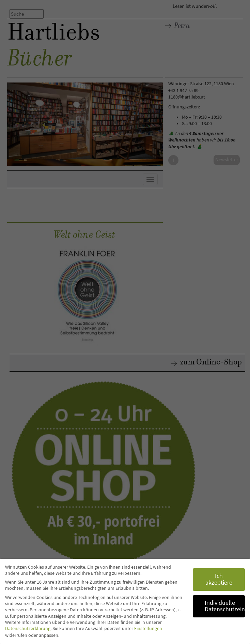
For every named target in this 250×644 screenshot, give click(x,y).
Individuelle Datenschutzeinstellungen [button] (225, 606)
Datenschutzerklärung (28, 628)
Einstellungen (148, 628)
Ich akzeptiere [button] (219, 579)
